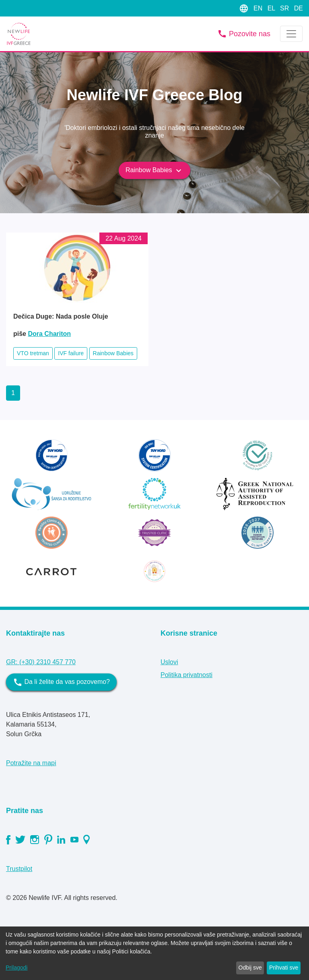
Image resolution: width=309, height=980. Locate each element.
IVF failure (71, 353)
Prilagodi (16, 968)
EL (272, 8)
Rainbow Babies (154, 171)
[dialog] (154, 953)
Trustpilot (19, 869)
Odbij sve (250, 968)
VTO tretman (33, 353)
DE (299, 8)
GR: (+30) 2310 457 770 (41, 662)
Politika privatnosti (186, 675)
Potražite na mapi (31, 763)
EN (259, 8)
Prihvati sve (284, 968)
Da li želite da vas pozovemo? (61, 682)
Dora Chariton (49, 334)
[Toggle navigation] (291, 34)
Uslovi (169, 662)
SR (285, 8)
